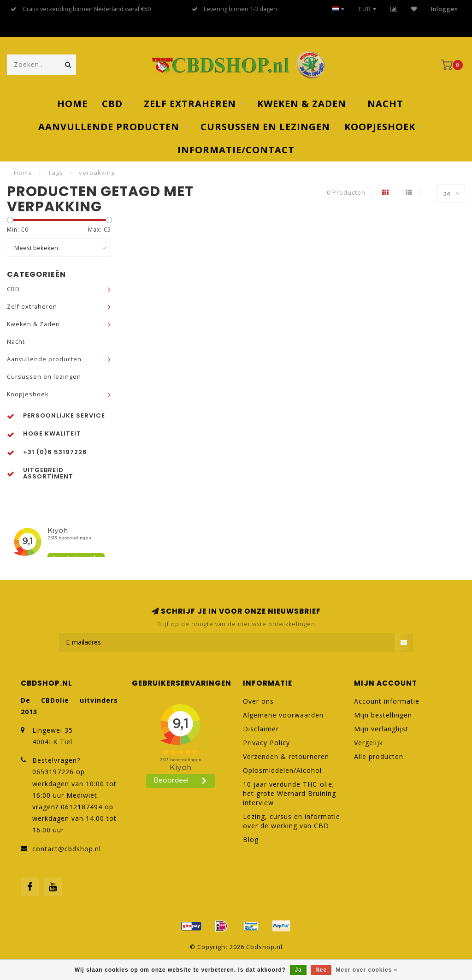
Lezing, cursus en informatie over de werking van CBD (292, 821)
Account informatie (387, 701)
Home (72, 104)
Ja (298, 970)
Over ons (258, 701)
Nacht (385, 104)
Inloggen (445, 9)
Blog (251, 840)
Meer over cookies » (367, 970)
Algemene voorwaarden (283, 715)
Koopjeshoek (380, 127)
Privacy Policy (266, 743)
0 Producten (346, 193)
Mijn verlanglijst (381, 729)
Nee (321, 970)
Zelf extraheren (190, 104)
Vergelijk (369, 743)
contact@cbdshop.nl (67, 849)
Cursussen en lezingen (265, 127)
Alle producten (379, 756)
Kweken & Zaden (302, 104)
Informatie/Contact (236, 150)
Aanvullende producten (109, 127)
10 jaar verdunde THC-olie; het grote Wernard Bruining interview (289, 793)
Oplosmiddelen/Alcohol (282, 770)
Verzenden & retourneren (286, 756)
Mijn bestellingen (383, 715)
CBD (112, 104)
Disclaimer (261, 729)
